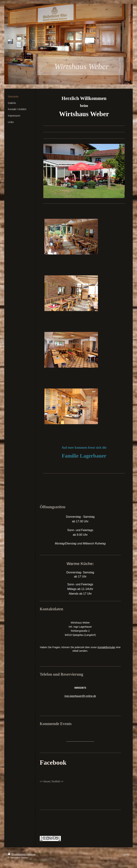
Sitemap (31, 854)
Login (126, 854)
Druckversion (17, 854)
